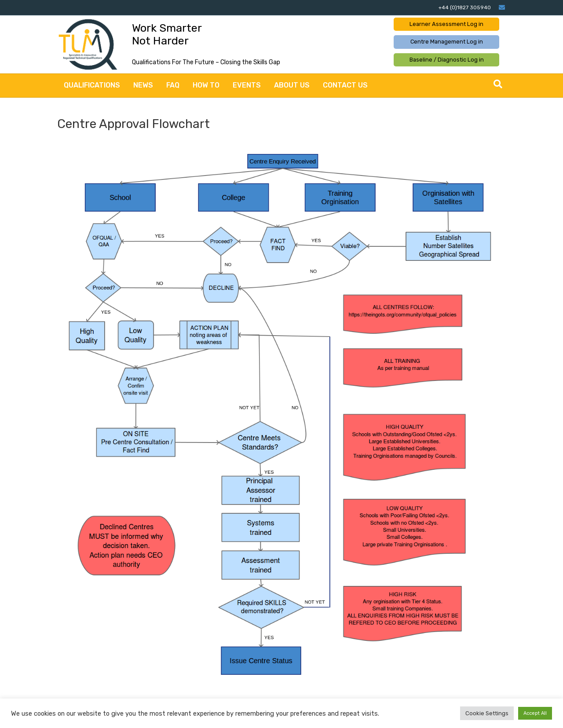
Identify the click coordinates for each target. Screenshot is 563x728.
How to (206, 85)
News (143, 85)
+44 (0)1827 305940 (465, 7)
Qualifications (92, 85)
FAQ (173, 85)
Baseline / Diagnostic (447, 60)
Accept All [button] (535, 713)
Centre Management (447, 42)
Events (247, 85)
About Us (292, 85)
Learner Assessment (446, 24)
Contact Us (345, 85)
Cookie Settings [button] (487, 713)
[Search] (498, 84)
